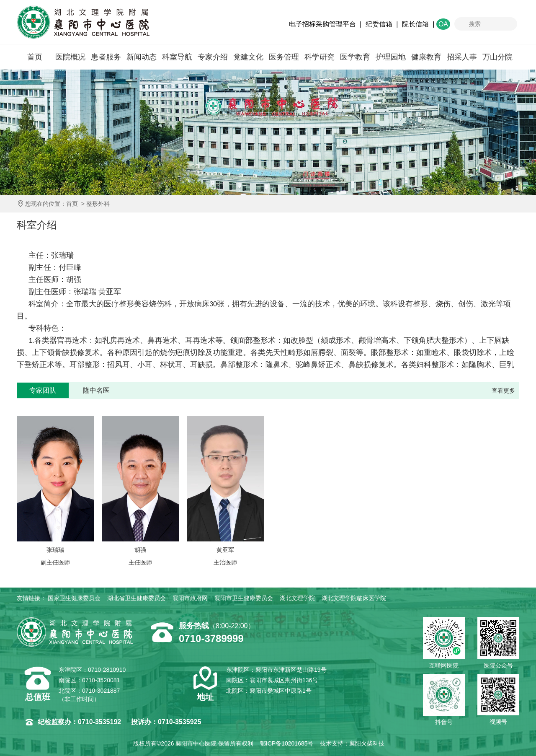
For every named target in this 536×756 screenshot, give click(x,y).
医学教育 (355, 57)
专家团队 (43, 390)
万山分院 (497, 57)
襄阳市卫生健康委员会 (244, 598)
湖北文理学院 (297, 598)
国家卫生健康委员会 (74, 598)
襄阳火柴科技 (367, 743)
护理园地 (391, 57)
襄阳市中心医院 (83, 22)
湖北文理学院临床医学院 (354, 598)
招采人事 (462, 57)
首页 (35, 57)
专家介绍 (213, 57)
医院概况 (70, 57)
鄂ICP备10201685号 (287, 743)
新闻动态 (142, 57)
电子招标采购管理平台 (322, 24)
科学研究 (320, 57)
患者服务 (106, 57)
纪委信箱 (379, 24)
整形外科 (98, 204)
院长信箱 (415, 24)
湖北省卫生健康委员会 (137, 598)
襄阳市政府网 (190, 598)
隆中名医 (96, 390)
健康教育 (426, 57)
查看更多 (503, 391)
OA (443, 24)
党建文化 (248, 57)
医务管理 (284, 57)
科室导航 (177, 57)
